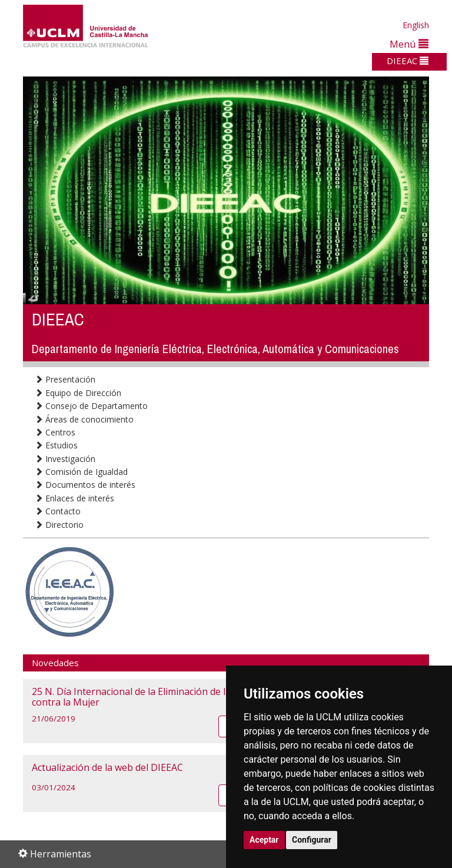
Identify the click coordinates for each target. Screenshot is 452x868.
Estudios (56, 445)
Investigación (65, 459)
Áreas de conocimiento (84, 419)
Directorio (59, 525)
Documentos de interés (85, 485)
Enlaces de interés (74, 498)
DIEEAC (408, 61)
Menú (409, 44)
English (416, 25)
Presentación (65, 379)
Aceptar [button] (264, 840)
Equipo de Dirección (78, 393)
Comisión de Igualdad (81, 472)
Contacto (58, 511)
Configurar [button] (312, 840)
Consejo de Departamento (91, 406)
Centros (55, 432)
